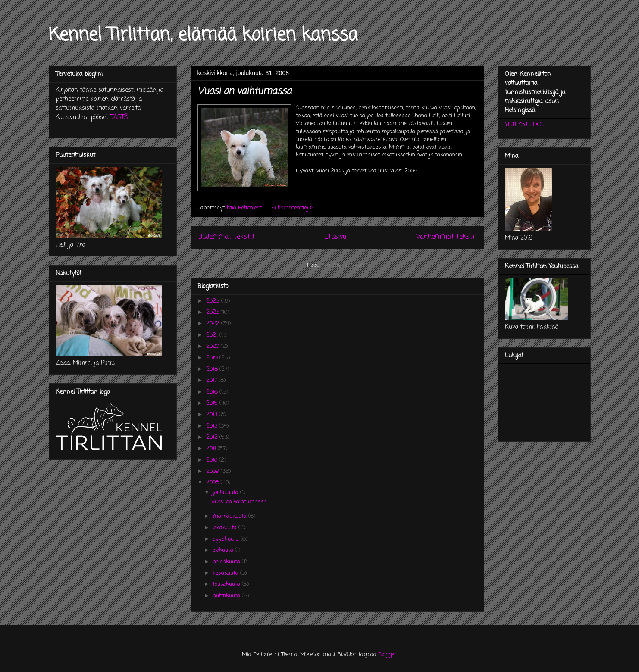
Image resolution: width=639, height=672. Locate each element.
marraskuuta (230, 516)
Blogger (387, 655)
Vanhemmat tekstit (447, 237)
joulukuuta (226, 492)
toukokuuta (227, 584)
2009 (213, 471)
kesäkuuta (226, 573)
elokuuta (224, 550)
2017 (212, 380)
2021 (213, 335)
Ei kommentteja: (293, 208)
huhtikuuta (227, 596)
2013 (213, 426)
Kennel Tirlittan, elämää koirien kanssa (203, 35)
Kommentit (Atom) (344, 265)
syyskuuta (227, 539)
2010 (213, 460)
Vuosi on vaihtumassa (244, 91)
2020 (213, 346)
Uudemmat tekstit (226, 237)
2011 (212, 449)
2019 (213, 358)
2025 (214, 301)
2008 (213, 483)
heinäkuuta (227, 562)
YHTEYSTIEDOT (525, 125)
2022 (214, 323)
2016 (213, 392)
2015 (213, 403)
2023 (213, 312)
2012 (213, 437)
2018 (213, 369)
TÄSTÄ (119, 117)
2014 (213, 414)
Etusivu (335, 237)
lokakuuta (226, 528)
